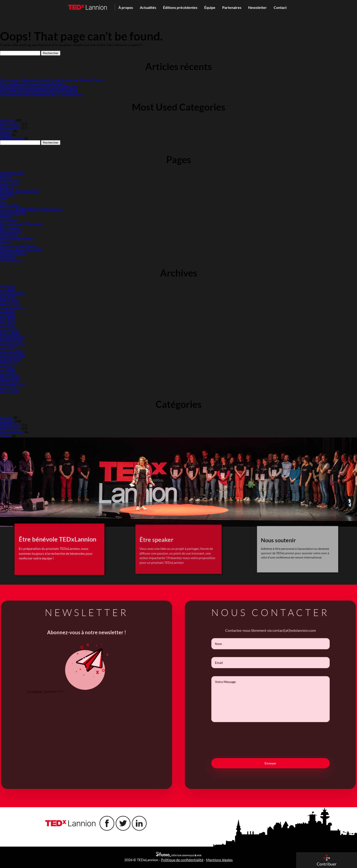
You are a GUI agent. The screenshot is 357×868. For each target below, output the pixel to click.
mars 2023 (8, 329)
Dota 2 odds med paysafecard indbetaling (32, 83)
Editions (6, 187)
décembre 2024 (12, 308)
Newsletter (258, 7)
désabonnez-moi (13, 213)
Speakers (7, 194)
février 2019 (10, 391)
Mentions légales (13, 253)
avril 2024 (8, 315)
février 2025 (10, 300)
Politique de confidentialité (21, 249)
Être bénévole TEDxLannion (22, 224)
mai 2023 (7, 322)
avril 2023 (8, 326)
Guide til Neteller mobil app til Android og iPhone (38, 87)
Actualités (148, 7)
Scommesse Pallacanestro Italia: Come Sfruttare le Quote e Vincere (52, 80)
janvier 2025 (10, 304)
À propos (126, 7)
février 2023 (10, 333)
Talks (4, 198)
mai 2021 (7, 366)
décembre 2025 (12, 293)
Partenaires (232, 7)
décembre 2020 (12, 384)
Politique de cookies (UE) (20, 191)
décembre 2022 (12, 337)
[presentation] (280, 740)
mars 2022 (8, 348)
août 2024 (8, 311)
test (3, 202)
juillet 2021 (9, 362)
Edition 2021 (10, 127)
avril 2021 (8, 369)
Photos (6, 216)
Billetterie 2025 (12, 173)
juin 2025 (7, 297)
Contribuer (9, 220)
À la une (6, 131)
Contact (280, 7)
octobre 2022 (11, 340)
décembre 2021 (12, 351)
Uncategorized (11, 138)
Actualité (7, 120)
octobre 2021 (11, 359)
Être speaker (10, 227)
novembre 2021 (12, 355)
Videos (5, 135)
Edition (6, 176)
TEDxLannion (11, 260)
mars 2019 (8, 388)
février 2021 (10, 377)
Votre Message (280, 699)
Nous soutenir (11, 231)
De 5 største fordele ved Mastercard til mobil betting (41, 94)
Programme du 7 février (18, 245)
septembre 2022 (13, 344)
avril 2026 (8, 289)
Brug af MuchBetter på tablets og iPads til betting (38, 90)
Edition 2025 (10, 124)
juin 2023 (7, 319)
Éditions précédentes (180, 7)
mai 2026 (7, 286)
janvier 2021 (10, 380)
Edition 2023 (10, 180)
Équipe (210, 7)
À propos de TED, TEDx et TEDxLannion (31, 209)
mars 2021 (8, 373)
